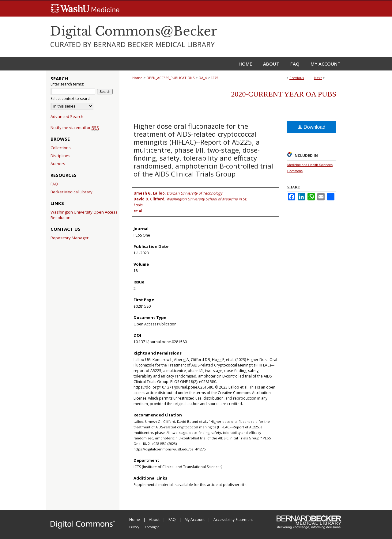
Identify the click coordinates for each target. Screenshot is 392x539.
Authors (58, 164)
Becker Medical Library (72, 192)
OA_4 (203, 78)
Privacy (135, 527)
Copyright (152, 527)
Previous (297, 78)
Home (137, 78)
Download (312, 127)
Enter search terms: (67, 84)
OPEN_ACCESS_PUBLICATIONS (170, 78)
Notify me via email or (75, 127)
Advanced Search (67, 116)
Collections (61, 148)
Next (318, 78)
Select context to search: (72, 99)
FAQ (54, 184)
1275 (214, 78)
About (155, 520)
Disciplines (60, 156)
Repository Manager (70, 238)
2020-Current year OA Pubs (284, 94)
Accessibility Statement (233, 520)
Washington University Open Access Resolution (84, 215)
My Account (195, 520)
